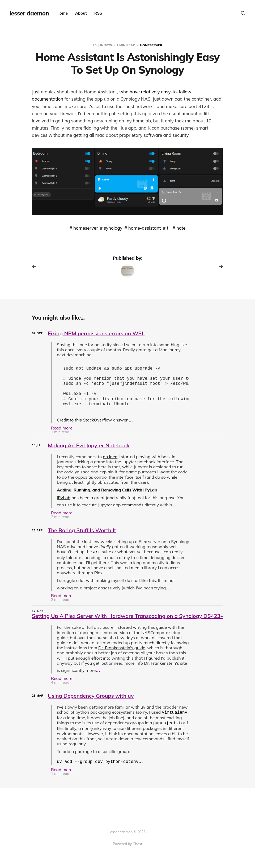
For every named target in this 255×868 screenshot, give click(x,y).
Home (62, 13)
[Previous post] (36, 267)
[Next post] (219, 267)
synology (113, 228)
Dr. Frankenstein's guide (122, 652)
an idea (110, 461)
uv (143, 711)
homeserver (151, 45)
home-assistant (144, 228)
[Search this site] (243, 13)
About (81, 13)
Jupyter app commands (121, 509)
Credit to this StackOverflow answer (92, 424)
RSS (98, 13)
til (169, 228)
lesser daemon (29, 13)
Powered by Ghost (127, 844)
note (180, 228)
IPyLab (64, 502)
